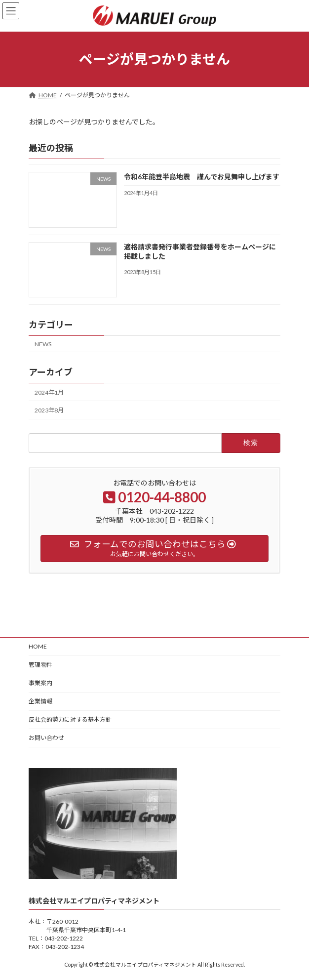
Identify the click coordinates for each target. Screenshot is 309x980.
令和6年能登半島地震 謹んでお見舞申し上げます (202, 177)
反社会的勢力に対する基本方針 (70, 719)
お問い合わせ (46, 738)
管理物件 (40, 665)
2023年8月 (49, 410)
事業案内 (40, 683)
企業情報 (40, 701)
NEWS (43, 344)
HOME (38, 646)
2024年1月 (49, 392)
